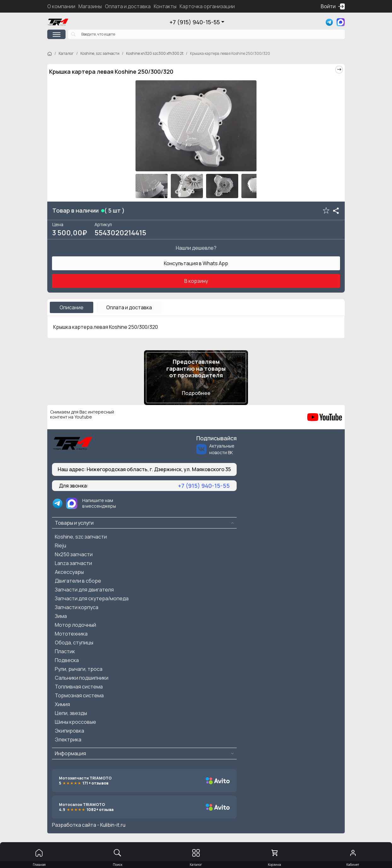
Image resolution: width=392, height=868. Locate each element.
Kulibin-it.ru (113, 825)
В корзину (196, 281)
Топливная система (79, 687)
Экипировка (69, 731)
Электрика (68, 740)
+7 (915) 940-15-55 (195, 22)
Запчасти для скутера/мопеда (92, 598)
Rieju (61, 545)
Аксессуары (69, 572)
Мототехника (71, 634)
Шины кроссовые (75, 722)
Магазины (90, 6)
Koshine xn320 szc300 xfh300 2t (155, 53)
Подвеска (67, 660)
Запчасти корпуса (77, 607)
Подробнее (196, 393)
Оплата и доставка (128, 6)
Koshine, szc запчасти (100, 53)
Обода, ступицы (74, 642)
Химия (62, 704)
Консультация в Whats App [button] (196, 263)
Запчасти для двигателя (84, 590)
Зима (61, 616)
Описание (72, 307)
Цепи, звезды (71, 713)
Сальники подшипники (82, 678)
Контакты (165, 6)
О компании (61, 6)
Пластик (65, 651)
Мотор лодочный (75, 625)
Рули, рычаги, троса (79, 669)
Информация (70, 753)
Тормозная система (79, 695)
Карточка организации (207, 6)
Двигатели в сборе (78, 581)
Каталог (66, 53)
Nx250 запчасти (74, 554)
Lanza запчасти (73, 563)
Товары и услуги (74, 523)
